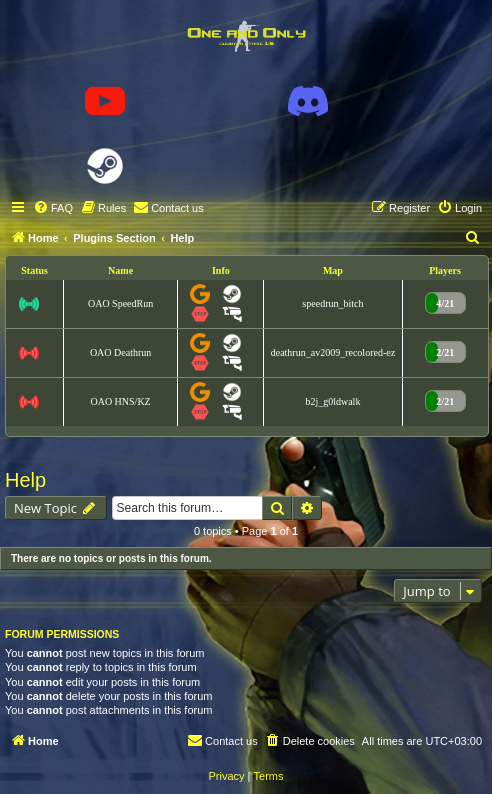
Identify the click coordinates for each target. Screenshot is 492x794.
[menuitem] (53, 208)
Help (25, 480)
